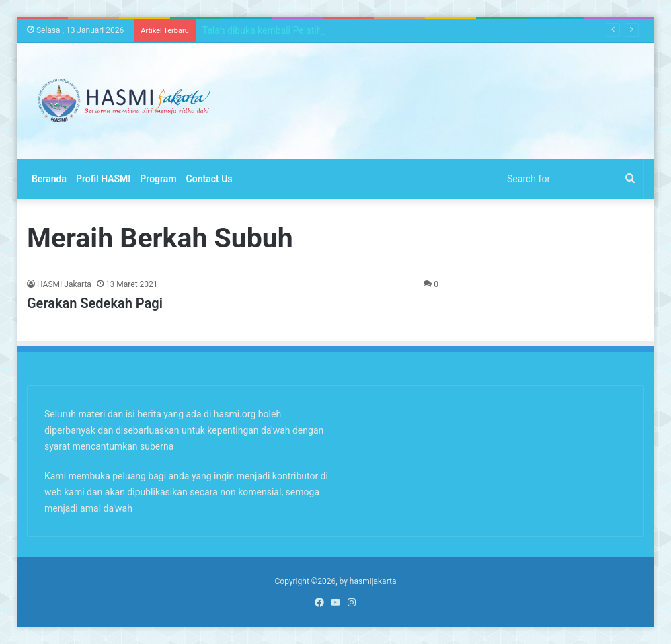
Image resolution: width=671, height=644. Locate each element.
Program (158, 179)
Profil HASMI (103, 179)
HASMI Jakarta (64, 284)
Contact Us (209, 179)
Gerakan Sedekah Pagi (95, 303)
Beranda (49, 179)
